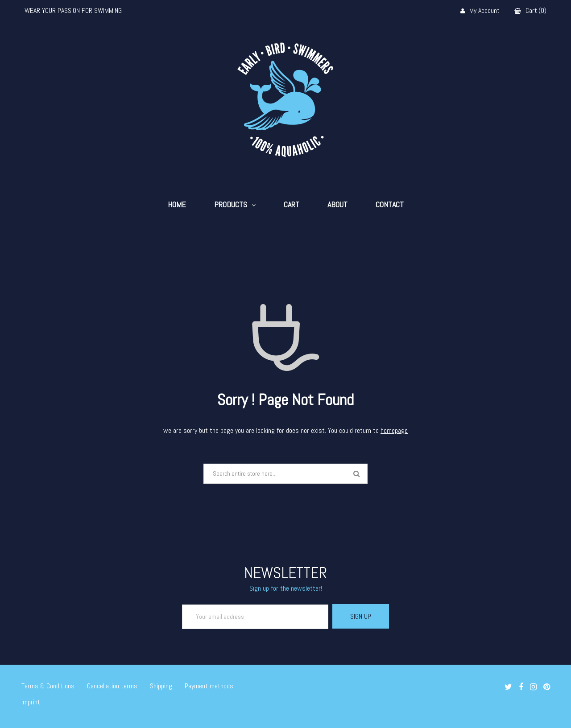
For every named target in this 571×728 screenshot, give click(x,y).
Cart (292, 205)
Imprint (31, 702)
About (337, 205)
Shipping (161, 686)
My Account (480, 11)
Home (177, 205)
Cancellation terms (112, 686)
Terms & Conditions (48, 686)
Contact (390, 205)
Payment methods (209, 686)
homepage (394, 430)
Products (231, 205)
